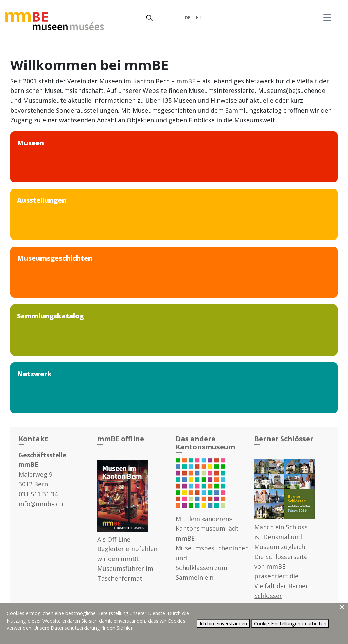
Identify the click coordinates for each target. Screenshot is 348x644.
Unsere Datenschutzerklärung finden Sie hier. (84, 628)
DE (188, 18)
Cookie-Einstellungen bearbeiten (290, 623)
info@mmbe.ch (41, 504)
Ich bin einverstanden (223, 623)
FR (199, 18)
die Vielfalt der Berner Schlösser (281, 586)
